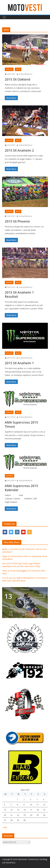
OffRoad (9, 69)
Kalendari (10, 476)
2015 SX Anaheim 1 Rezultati (19, 294)
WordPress (11, 863)
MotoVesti (22, 859)
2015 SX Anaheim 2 (19, 150)
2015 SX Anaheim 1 (19, 363)
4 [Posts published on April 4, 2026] (37, 799)
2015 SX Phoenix (17, 221)
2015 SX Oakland (18, 79)
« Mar (5, 827)
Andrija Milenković (26, 74)
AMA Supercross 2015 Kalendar (21, 488)
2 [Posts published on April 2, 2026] (24, 799)
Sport (18, 69)
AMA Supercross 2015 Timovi (21, 424)
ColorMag (43, 859)
